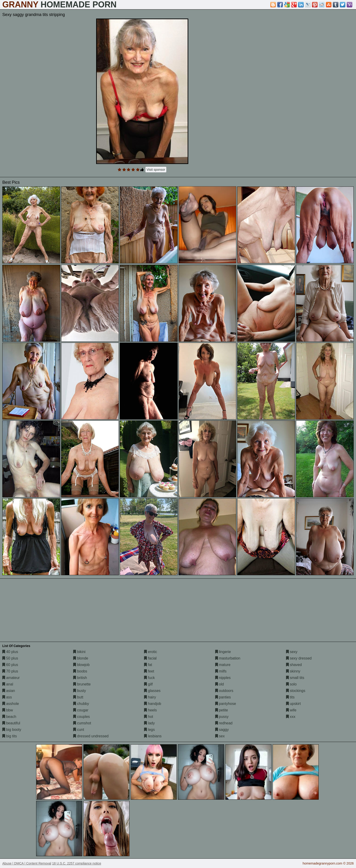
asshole (11, 704)
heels (150, 710)
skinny (293, 671)
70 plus (10, 671)
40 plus (10, 652)
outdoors (224, 691)
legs (149, 730)
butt (78, 697)
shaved (294, 665)
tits (290, 697)
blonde (81, 658)
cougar (81, 710)
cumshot (82, 723)
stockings (296, 691)
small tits (295, 678)
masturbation (228, 658)
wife (291, 710)
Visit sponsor (156, 170)
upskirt (293, 704)
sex (220, 736)
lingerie (223, 652)
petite (222, 710)
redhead (224, 723)
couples (82, 717)
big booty (12, 730)
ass (7, 697)
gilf (148, 684)
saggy (222, 730)
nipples (223, 678)
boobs (80, 671)
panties (223, 697)
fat (148, 665)
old (220, 684)
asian (9, 691)
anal (8, 684)
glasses (152, 691)
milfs (221, 671)
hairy (150, 697)
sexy (292, 652)
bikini (79, 652)
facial (150, 658)
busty (80, 691)
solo (291, 684)
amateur (11, 678)
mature (223, 665)
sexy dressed (299, 658)
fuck (149, 678)
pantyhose (226, 704)
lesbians (153, 736)
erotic (151, 652)
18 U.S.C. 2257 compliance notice (77, 863)
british (80, 678)
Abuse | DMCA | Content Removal (27, 863)
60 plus (10, 665)
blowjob (81, 665)
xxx (291, 717)
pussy (222, 717)
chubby (81, 704)
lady (149, 723)
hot (149, 717)
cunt (79, 730)
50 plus (10, 658)
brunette (82, 684)
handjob (153, 704)
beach (9, 717)
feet (149, 671)
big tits (10, 736)
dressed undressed (91, 736)
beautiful (11, 723)
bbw (8, 710)
